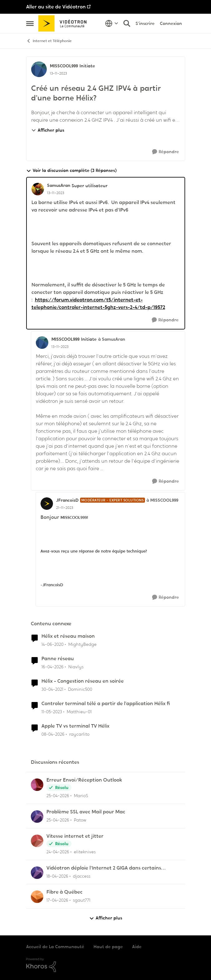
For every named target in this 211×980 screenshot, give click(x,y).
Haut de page (108, 947)
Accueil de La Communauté (55, 947)
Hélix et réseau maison (68, 636)
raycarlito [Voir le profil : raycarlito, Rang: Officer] (79, 734)
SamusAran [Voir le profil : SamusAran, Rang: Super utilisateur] (59, 185)
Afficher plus (48, 130)
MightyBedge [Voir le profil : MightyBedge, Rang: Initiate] (82, 644)
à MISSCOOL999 (162, 500)
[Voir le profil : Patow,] (37, 817)
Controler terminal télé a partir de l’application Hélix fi (106, 704)
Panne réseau (58, 659)
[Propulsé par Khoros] (106, 965)
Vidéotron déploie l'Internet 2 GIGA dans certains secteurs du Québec (104, 868)
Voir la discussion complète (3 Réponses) (71, 171)
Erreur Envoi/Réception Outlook (84, 780)
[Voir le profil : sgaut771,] (37, 897)
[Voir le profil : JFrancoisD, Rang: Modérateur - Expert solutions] (47, 504)
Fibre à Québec (65, 892)
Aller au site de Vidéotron (56, 7)
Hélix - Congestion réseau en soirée (83, 681)
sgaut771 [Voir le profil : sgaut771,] (82, 900)
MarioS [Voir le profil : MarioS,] (81, 796)
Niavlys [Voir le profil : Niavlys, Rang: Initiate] (76, 667)
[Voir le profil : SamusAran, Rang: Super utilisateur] (38, 189)
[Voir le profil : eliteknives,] (37, 841)
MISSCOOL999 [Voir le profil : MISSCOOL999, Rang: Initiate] (64, 66)
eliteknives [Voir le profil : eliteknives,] (85, 852)
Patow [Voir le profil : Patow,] (80, 820)
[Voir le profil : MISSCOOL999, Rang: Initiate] (39, 69)
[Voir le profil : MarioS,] (37, 785)
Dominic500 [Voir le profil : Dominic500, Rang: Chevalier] (80, 689)
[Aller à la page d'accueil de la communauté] (65, 23)
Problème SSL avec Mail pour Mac (86, 812)
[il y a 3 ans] (52, 712)
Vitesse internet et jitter (75, 836)
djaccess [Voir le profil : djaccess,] (82, 876)
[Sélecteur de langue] (112, 23)
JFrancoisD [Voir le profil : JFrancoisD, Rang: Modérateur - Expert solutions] (67, 500)
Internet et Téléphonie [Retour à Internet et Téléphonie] (49, 41)
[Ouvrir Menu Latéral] (30, 23)
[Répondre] (165, 152)
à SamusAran (112, 339)
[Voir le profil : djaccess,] (37, 873)
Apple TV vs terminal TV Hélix (75, 726)
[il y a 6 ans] (53, 644)
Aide (137, 947)
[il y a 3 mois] (53, 667)
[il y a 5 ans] (52, 689)
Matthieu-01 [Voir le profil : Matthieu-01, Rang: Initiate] (79, 712)
